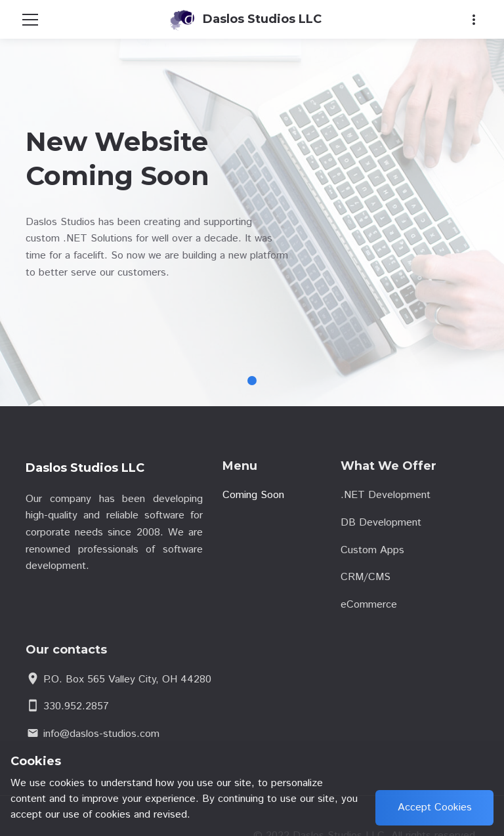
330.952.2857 (76, 706)
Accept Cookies (435, 807)
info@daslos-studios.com (101, 734)
